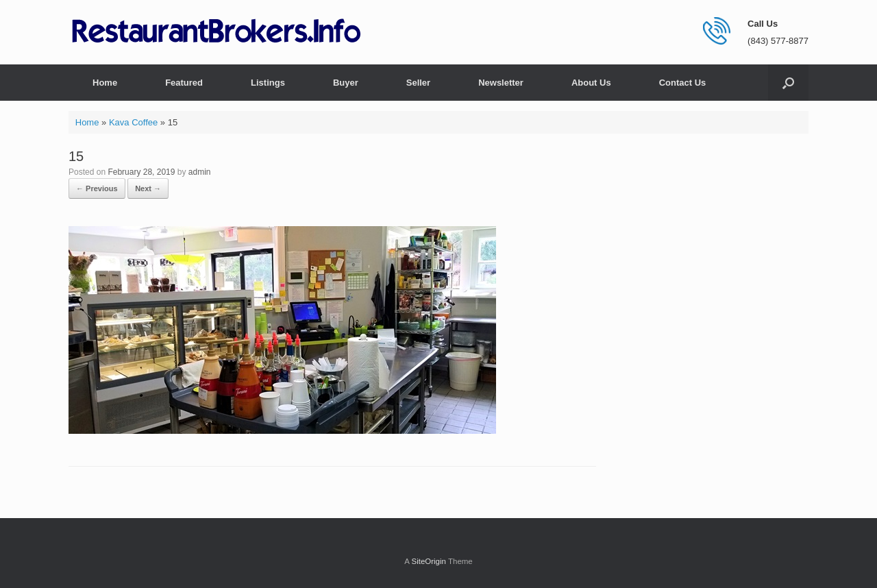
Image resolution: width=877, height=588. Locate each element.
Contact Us (683, 83)
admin (200, 172)
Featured (184, 83)
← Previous (97, 188)
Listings (268, 83)
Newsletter (501, 83)
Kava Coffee (133, 122)
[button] (788, 83)
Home (105, 83)
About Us (591, 83)
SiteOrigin (429, 561)
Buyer (346, 83)
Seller (418, 83)
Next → (148, 188)
